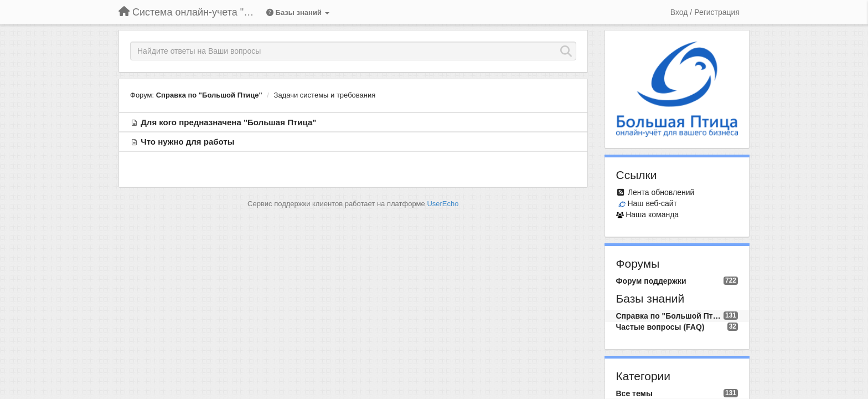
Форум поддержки (651, 281)
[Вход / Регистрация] (705, 12)
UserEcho (443, 204)
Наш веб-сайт (652, 203)
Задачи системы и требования (325, 95)
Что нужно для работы (187, 142)
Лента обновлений (661, 192)
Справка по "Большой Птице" (209, 95)
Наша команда (652, 214)
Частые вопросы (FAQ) (660, 327)
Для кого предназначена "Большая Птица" (228, 122)
